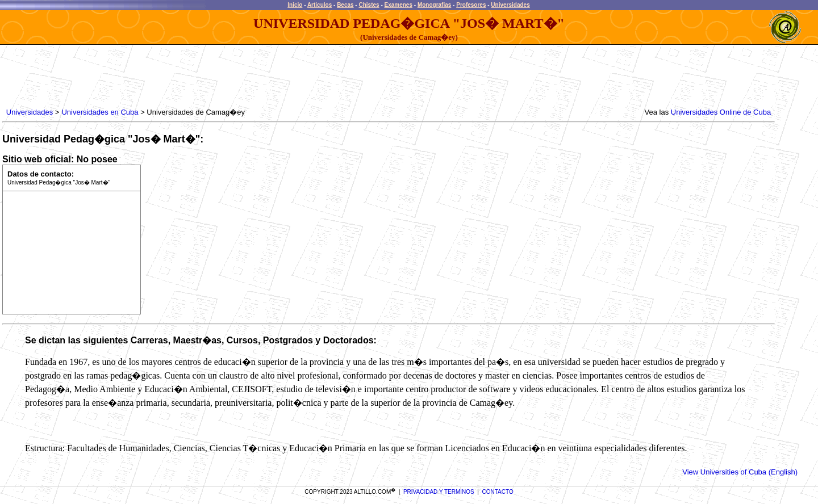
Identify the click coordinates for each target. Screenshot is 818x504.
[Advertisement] (211, 77)
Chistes (369, 5)
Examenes (398, 5)
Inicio (295, 5)
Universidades (510, 5)
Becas (345, 5)
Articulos (320, 5)
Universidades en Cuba (100, 112)
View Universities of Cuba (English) (740, 472)
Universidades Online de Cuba (721, 112)
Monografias (434, 5)
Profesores (471, 5)
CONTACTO (498, 492)
